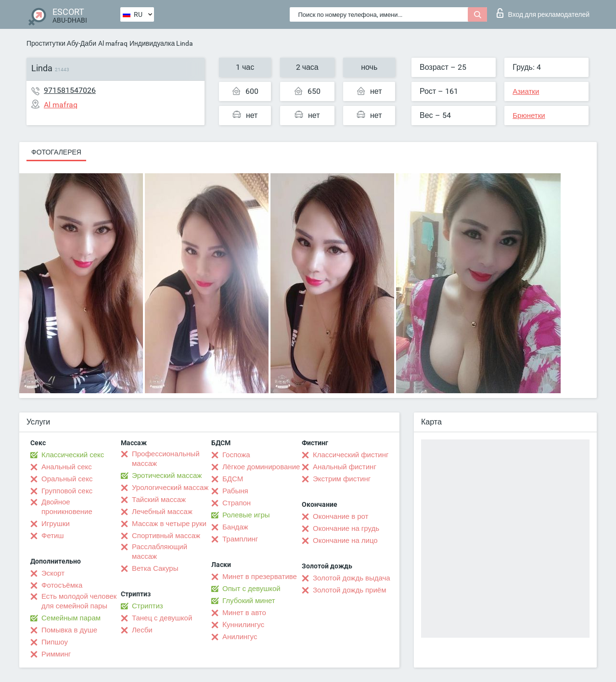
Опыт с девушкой (251, 589)
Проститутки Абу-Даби (61, 43)
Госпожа (236, 455)
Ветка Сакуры (155, 568)
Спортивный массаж (166, 536)
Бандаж (235, 527)
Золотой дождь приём (349, 590)
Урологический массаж (170, 488)
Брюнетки (529, 116)
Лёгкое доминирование (261, 467)
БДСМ (233, 479)
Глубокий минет (249, 601)
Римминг (56, 654)
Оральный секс (67, 479)
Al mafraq (113, 43)
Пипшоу (55, 642)
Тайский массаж (159, 500)
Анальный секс (67, 467)
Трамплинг (240, 539)
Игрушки (56, 524)
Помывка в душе (69, 630)
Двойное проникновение (67, 507)
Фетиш (53, 536)
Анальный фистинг (345, 467)
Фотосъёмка (62, 585)
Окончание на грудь (346, 528)
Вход (543, 13)
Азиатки (526, 91)
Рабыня (235, 491)
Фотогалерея (56, 152)
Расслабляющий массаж (160, 552)
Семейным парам (71, 618)
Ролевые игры (246, 515)
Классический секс (73, 455)
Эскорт (53, 573)
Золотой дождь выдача (352, 578)
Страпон (237, 503)
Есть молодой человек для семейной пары (79, 601)
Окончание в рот (340, 516)
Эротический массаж (167, 476)
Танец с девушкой (162, 618)
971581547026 (70, 90)
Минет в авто (244, 613)
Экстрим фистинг (342, 479)
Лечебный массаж (162, 512)
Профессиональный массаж (166, 459)
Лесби (142, 630)
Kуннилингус (243, 625)
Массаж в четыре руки (169, 524)
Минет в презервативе (260, 577)
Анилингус (240, 637)
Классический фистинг (351, 455)
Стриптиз (148, 606)
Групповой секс (67, 491)
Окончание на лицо (345, 540)
